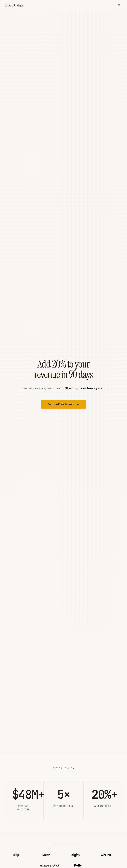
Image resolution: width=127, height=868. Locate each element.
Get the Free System (63, 404)
